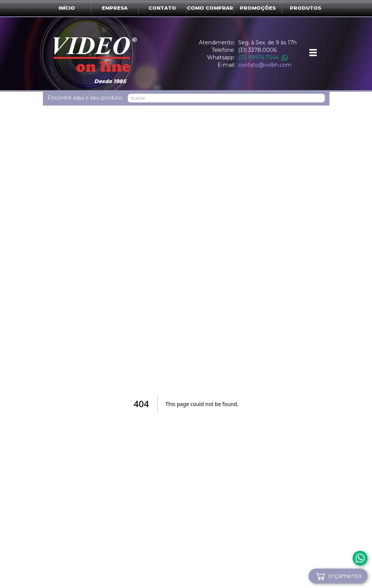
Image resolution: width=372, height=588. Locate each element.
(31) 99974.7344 (263, 57)
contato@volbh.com (265, 65)
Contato (162, 8)
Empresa (115, 8)
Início (67, 8)
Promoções (258, 8)
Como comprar (210, 8)
